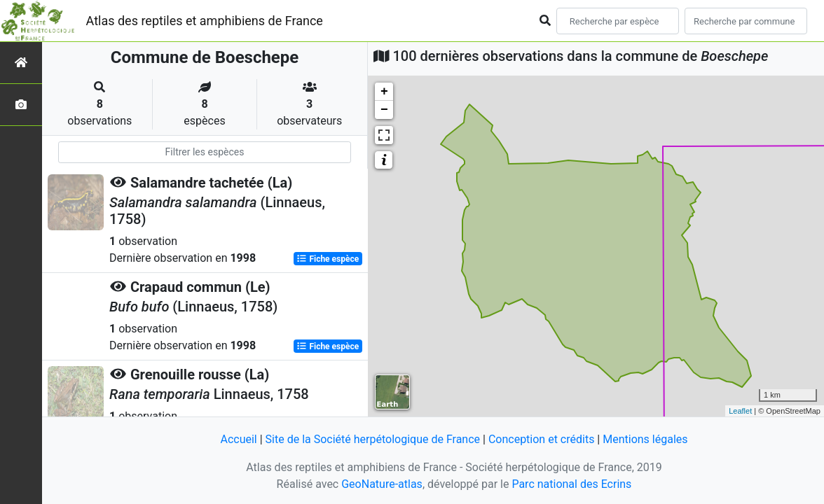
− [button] (384, 110)
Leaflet (740, 411)
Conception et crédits (542, 439)
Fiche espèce (328, 259)
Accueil (238, 439)
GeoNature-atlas (382, 484)
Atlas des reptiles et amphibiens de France (205, 21)
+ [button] (384, 92)
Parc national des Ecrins (571, 484)
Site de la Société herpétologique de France (373, 439)
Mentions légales (645, 439)
